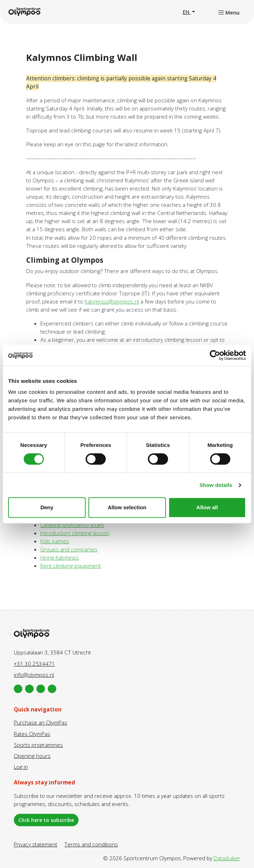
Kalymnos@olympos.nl (112, 302)
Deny (47, 507)
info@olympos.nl (34, 675)
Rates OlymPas (32, 734)
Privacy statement (36, 844)
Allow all (207, 507)
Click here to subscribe (46, 820)
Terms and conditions (91, 844)
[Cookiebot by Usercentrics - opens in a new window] (215, 355)
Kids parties (55, 541)
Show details (216, 485)
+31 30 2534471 (34, 664)
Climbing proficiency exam (72, 525)
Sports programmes (38, 745)
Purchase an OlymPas (41, 723)
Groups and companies (69, 549)
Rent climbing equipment (71, 566)
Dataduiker (227, 858)
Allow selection (127, 507)
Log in (21, 767)
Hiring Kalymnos (60, 558)
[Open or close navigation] (229, 12)
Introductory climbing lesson (75, 533)
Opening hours (32, 756)
